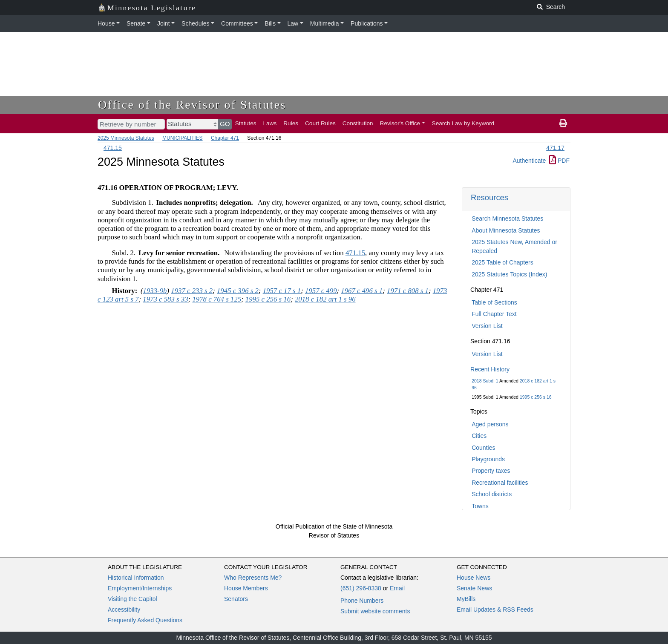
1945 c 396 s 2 (238, 291)
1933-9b (155, 291)
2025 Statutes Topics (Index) (509, 274)
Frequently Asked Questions (145, 620)
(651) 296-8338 (361, 588)
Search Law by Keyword (463, 123)
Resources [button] (489, 197)
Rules (291, 123)
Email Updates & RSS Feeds (495, 609)
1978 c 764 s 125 (217, 299)
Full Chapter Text (494, 314)
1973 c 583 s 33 (165, 299)
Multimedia (325, 23)
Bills (270, 23)
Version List (487, 326)
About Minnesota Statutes (506, 230)
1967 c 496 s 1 (362, 291)
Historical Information (136, 578)
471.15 (113, 148)
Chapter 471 (225, 138)
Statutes (246, 123)
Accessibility (124, 609)
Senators (236, 599)
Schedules (195, 23)
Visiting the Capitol (132, 599)
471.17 (555, 148)
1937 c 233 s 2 (192, 291)
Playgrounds (488, 459)
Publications (367, 23)
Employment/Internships (140, 588)
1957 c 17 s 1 (282, 291)
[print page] (563, 124)
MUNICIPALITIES (182, 138)
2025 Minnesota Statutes (126, 138)
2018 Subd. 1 (485, 381)
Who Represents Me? (253, 578)
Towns (480, 506)
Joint (164, 23)
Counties (483, 448)
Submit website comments (375, 611)
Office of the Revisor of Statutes (192, 105)
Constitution (358, 123)
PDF (559, 161)
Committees (237, 23)
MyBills (466, 599)
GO (225, 124)
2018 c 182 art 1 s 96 (325, 299)
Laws (270, 123)
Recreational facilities (500, 483)
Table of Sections (494, 302)
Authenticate (529, 161)
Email (397, 588)
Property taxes (491, 471)
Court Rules (320, 123)
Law (293, 23)
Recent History (490, 369)
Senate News (474, 588)
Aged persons (490, 424)
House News (474, 578)
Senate (136, 23)
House (106, 23)
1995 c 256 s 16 (536, 397)
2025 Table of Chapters (502, 262)
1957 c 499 (321, 291)
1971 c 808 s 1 (408, 291)
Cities (479, 436)
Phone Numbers (362, 601)
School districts (492, 494)
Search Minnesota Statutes (507, 218)
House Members (246, 588)
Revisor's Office (400, 123)
